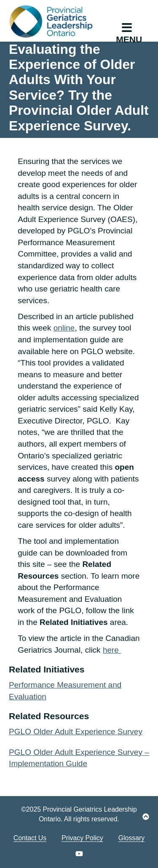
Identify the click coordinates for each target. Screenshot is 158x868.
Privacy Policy (82, 838)
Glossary (131, 838)
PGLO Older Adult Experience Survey (76, 732)
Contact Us (30, 838)
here (112, 650)
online (64, 328)
